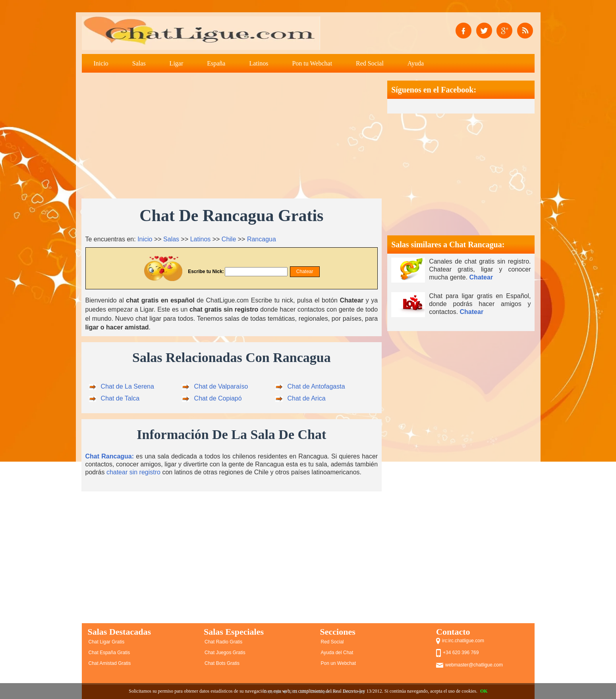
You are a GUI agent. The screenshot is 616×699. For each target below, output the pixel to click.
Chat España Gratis (109, 653)
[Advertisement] (232, 136)
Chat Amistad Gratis (110, 663)
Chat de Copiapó (218, 398)
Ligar (177, 63)
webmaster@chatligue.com (474, 665)
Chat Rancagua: (110, 456)
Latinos (259, 63)
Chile (229, 239)
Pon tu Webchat (312, 63)
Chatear (481, 277)
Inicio (101, 63)
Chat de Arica (307, 398)
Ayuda (416, 63)
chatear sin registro (133, 472)
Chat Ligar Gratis (107, 642)
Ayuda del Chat (337, 653)
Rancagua (262, 239)
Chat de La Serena (127, 386)
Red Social (370, 63)
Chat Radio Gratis (223, 642)
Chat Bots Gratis (222, 663)
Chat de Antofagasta (316, 386)
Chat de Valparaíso (221, 386)
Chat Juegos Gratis (225, 653)
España (216, 63)
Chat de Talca (120, 398)
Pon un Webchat (339, 663)
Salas (139, 63)
